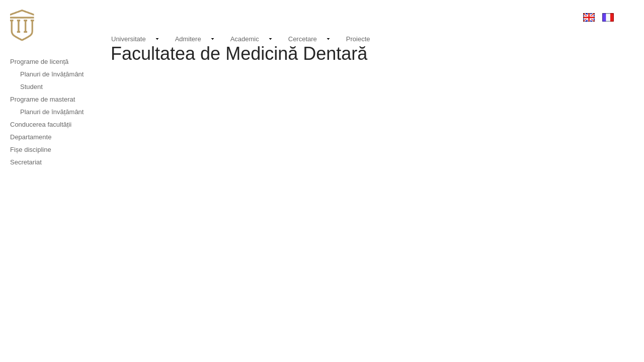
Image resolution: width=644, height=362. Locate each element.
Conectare (550, 17)
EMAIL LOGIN (503, 17)
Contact (460, 17)
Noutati (425, 16)
